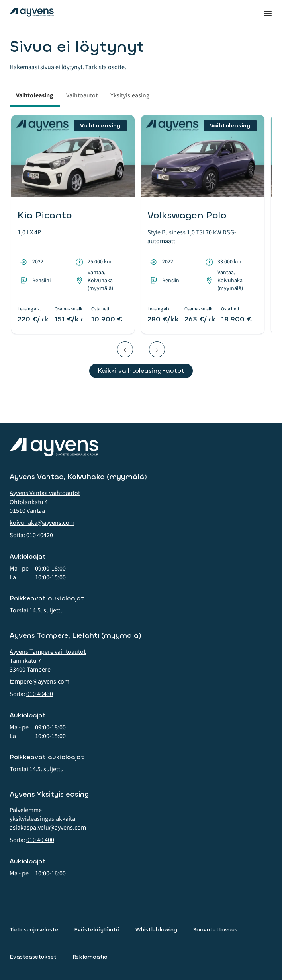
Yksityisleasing (130, 95)
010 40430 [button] (40, 694)
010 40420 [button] (40, 535)
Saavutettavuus (215, 930)
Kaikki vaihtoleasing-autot (141, 371)
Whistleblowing (156, 930)
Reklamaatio (90, 957)
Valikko (268, 13)
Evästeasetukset (33, 957)
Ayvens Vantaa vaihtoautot (45, 493)
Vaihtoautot (82, 95)
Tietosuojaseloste (34, 930)
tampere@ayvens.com (39, 682)
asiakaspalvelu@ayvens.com (48, 828)
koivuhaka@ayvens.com (42, 523)
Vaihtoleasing (35, 95)
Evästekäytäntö (97, 930)
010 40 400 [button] (40, 840)
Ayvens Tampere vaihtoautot (48, 652)
